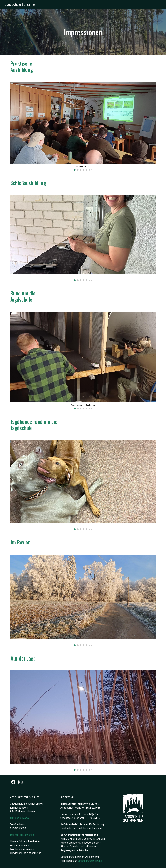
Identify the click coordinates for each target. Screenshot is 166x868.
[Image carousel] (83, 126)
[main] (83, 32)
